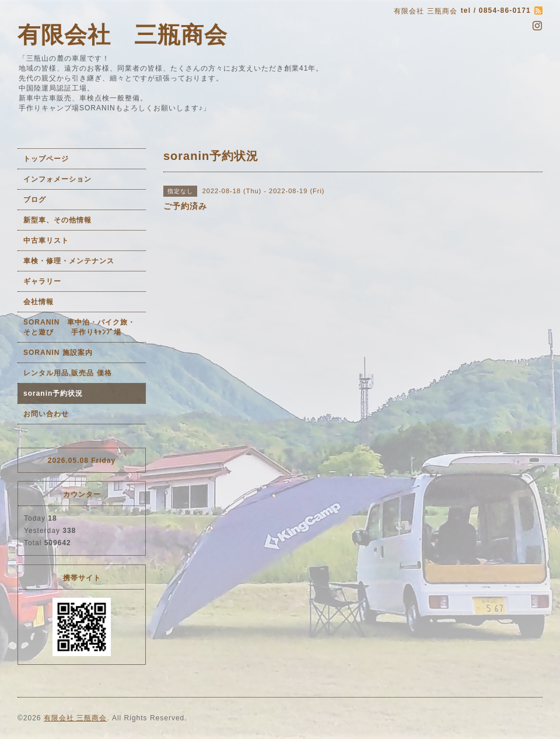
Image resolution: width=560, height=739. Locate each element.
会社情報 (38, 302)
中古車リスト (46, 240)
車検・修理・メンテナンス (69, 261)
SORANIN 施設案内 (58, 353)
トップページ (46, 159)
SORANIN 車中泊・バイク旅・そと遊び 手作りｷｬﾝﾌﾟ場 (79, 327)
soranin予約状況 (53, 393)
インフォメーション (57, 179)
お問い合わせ (46, 414)
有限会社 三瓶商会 (123, 35)
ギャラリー (42, 281)
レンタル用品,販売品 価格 (68, 373)
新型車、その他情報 (57, 220)
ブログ (35, 200)
